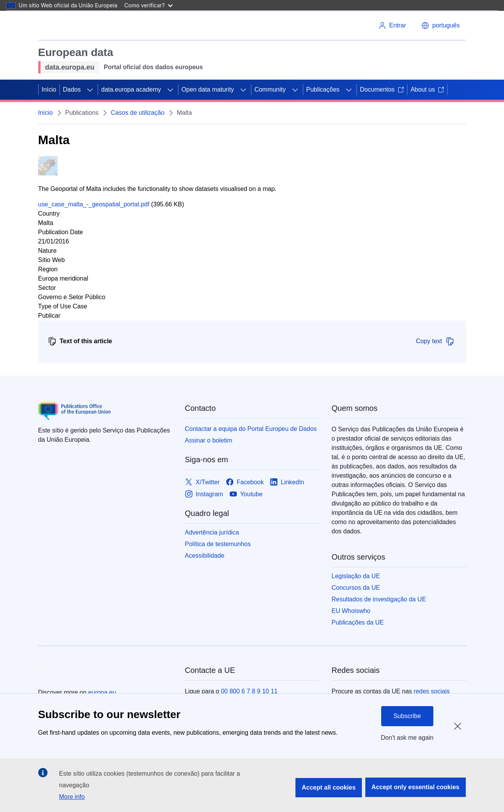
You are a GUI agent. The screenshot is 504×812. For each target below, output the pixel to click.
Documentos (382, 89)
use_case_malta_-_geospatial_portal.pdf (94, 204)
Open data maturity (208, 89)
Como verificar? (148, 5)
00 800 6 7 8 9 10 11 (249, 691)
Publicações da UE (358, 622)
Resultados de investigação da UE (379, 599)
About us (427, 89)
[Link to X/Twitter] (202, 482)
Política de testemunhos (218, 544)
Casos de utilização (138, 113)
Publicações (323, 89)
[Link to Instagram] (204, 494)
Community (270, 89)
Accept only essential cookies (416, 787)
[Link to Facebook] (245, 482)
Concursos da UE (356, 588)
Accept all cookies (329, 787)
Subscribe (407, 716)
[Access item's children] (90, 90)
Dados (72, 89)
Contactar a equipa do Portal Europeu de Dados (251, 429)
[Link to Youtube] (246, 494)
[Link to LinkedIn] (287, 482)
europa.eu (102, 692)
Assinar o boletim (209, 440)
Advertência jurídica (212, 532)
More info (72, 797)
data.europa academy (131, 89)
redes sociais (432, 691)
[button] (440, 26)
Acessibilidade (205, 556)
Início (49, 89)
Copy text (435, 341)
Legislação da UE (356, 576)
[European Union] (68, 26)
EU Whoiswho (351, 611)
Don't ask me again (407, 738)
